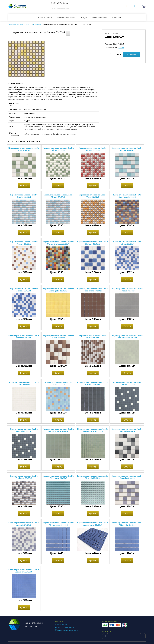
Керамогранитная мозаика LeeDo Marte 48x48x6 (58, 337)
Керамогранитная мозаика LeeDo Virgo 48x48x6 (24, 149)
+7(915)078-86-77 (59, 3)
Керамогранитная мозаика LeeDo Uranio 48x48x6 (127, 149)
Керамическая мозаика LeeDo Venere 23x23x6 (93, 149)
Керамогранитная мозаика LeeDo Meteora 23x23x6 (24, 337)
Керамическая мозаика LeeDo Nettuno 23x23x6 (127, 243)
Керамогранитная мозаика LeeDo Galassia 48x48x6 (93, 383)
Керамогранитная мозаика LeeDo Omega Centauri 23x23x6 (58, 243)
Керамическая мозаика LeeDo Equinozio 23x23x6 (24, 477)
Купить (24, 186)
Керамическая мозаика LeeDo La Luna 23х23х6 (24, 383)
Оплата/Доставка (100, 17)
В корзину (131, 54)
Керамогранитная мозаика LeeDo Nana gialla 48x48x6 (58, 290)
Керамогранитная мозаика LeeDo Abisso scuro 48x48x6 (58, 524)
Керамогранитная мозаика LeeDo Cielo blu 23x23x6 (93, 477)
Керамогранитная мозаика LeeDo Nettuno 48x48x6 (93, 243)
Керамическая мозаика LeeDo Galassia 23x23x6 (127, 383)
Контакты (116, 17)
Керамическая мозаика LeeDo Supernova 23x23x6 (127, 196)
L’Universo (38, 24)
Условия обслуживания (64, 633)
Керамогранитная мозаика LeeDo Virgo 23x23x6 (58, 149)
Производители (16, 24)
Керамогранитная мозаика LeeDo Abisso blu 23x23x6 (24, 571)
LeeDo (28, 24)
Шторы (84, 17)
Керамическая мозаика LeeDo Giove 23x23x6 (58, 383)
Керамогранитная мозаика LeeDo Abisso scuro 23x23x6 (93, 524)
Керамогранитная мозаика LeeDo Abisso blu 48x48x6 (127, 524)
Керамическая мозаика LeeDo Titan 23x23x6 (93, 196)
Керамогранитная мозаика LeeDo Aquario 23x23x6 (24, 524)
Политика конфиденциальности (67, 630)
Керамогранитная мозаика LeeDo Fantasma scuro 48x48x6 (58, 430)
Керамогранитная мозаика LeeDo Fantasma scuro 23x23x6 (93, 430)
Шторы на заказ (61, 625)
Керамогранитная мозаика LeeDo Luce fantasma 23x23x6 (127, 337)
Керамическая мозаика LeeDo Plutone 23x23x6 (24, 243)
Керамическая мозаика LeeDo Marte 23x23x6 (93, 337)
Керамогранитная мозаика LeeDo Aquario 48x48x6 (127, 477)
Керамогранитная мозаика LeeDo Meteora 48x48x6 (127, 290)
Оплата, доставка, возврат (65, 627)
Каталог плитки (45, 17)
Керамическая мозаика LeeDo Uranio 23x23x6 (24, 196)
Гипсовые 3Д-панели (66, 17)
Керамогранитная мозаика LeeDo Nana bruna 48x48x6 (93, 290)
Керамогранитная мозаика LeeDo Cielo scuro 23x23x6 (58, 477)
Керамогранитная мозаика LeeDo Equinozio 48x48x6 (127, 430)
